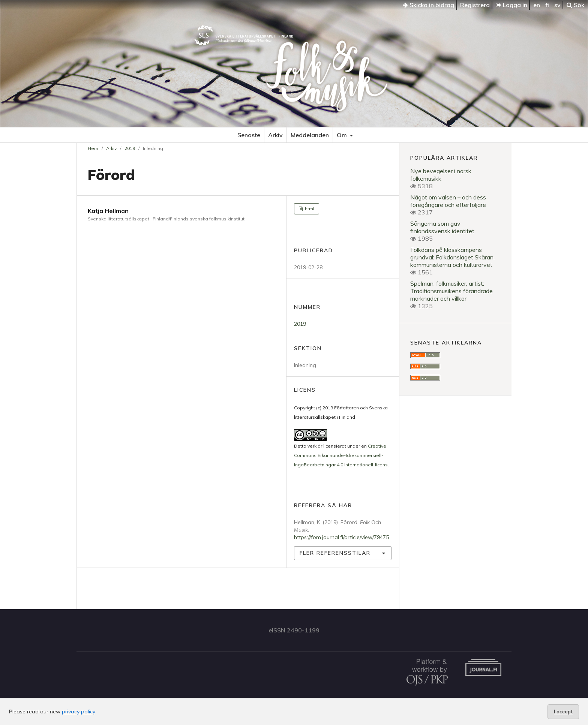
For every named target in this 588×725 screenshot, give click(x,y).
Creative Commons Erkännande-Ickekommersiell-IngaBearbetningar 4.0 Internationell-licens (341, 455)
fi (547, 5)
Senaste (249, 135)
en (537, 5)
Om (343, 135)
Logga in (511, 5)
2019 (130, 148)
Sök (575, 5)
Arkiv (275, 135)
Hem (93, 148)
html (309, 209)
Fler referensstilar (335, 553)
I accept (563, 712)
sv (557, 5)
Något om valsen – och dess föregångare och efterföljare (448, 201)
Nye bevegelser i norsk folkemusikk (441, 175)
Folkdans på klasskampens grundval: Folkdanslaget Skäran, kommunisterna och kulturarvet (452, 257)
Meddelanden (310, 135)
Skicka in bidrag (428, 5)
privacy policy (79, 712)
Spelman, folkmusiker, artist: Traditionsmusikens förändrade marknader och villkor (451, 291)
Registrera (475, 5)
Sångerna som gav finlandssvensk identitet (442, 227)
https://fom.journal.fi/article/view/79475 (341, 537)
